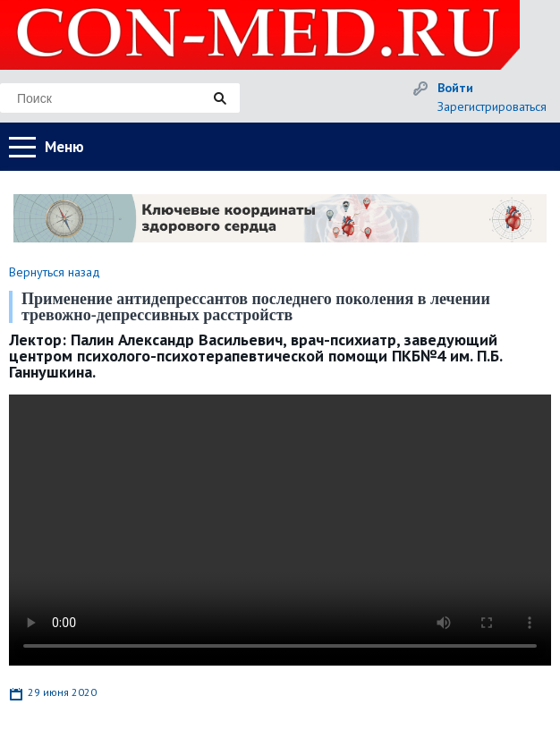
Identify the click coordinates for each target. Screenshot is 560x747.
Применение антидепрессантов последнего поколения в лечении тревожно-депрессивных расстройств (256, 307)
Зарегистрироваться (492, 106)
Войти (455, 88)
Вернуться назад (55, 272)
